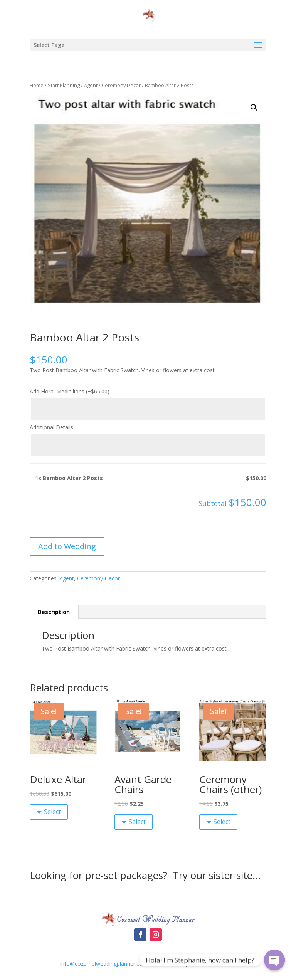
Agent (91, 85)
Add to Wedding (67, 546)
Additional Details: (52, 427)
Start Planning (64, 85)
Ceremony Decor (121, 85)
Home (37, 85)
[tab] (54, 612)
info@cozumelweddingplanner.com (104, 964)
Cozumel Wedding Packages (148, 899)
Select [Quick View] (52, 812)
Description (54, 612)
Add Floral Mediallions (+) (70, 391)
